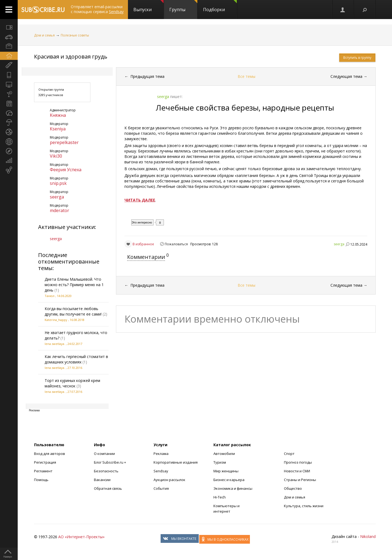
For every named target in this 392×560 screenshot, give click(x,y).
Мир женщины (226, 471)
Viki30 (56, 156)
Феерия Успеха (66, 170)
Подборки (220, 6)
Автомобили (224, 454)
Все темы (246, 76)
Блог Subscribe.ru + (110, 462)
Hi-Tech (220, 497)
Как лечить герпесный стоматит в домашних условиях (76, 359)
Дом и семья (44, 35)
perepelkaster (64, 142)
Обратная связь (108, 488)
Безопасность (106, 471)
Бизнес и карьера (229, 480)
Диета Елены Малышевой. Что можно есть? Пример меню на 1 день (74, 285)
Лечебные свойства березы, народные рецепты (245, 108)
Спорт (289, 454)
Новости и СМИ (297, 471)
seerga (57, 197)
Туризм (220, 462)
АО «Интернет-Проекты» (81, 537)
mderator (59, 210)
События (161, 488)
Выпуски (148, 6)
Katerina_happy (56, 320)
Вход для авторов (50, 454)
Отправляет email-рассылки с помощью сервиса (97, 9)
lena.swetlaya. (55, 344)
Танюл (50, 296)
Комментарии (146, 257)
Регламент (43, 471)
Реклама (161, 454)
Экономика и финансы (233, 488)
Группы (183, 6)
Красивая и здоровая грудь (71, 56)
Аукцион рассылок (169, 480)
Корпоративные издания (176, 462)
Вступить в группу (357, 58)
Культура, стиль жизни (304, 506)
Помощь (41, 480)
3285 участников (51, 95)
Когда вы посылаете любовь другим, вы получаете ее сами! (73, 311)
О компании (104, 454)
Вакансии (102, 480)
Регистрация (45, 462)
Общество (293, 488)
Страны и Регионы (300, 480)
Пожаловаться (176, 244)
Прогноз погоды (298, 462)
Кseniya (58, 129)
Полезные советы (75, 35)
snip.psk (58, 183)
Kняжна (58, 115)
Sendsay (161, 471)
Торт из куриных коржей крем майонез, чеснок (72, 383)
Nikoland (368, 536)
